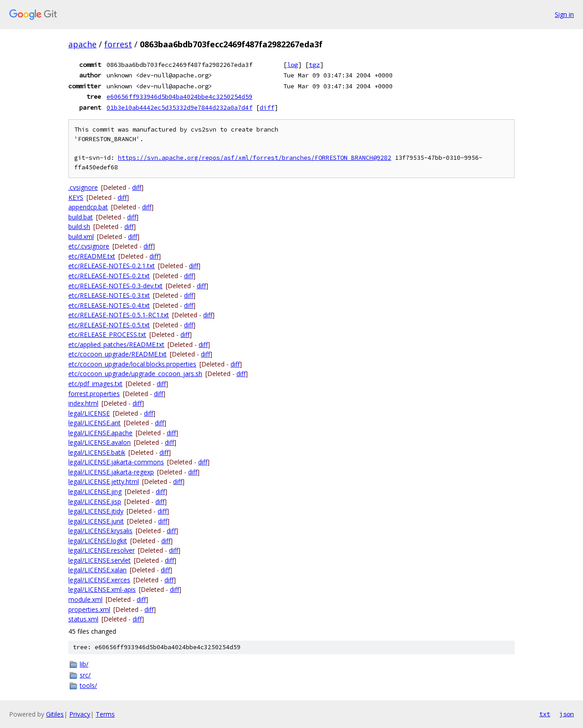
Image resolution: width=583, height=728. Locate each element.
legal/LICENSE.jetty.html (104, 481)
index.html (83, 403)
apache (82, 44)
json (567, 714)
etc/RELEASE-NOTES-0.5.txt (109, 325)
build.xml (81, 237)
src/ (85, 675)
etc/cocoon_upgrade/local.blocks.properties (132, 364)
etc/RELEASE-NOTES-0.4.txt (109, 305)
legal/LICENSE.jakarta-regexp (111, 472)
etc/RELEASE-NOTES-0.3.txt (109, 295)
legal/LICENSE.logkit (98, 541)
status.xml (83, 619)
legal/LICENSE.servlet (100, 560)
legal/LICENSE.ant (95, 423)
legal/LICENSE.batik (97, 452)
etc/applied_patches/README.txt (116, 344)
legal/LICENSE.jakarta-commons (116, 462)
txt (545, 714)
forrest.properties (94, 394)
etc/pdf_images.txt (95, 384)
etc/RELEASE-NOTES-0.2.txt (109, 276)
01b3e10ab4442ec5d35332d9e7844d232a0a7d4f (179, 107)
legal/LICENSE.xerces (99, 580)
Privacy (80, 714)
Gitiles (55, 714)
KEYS (76, 197)
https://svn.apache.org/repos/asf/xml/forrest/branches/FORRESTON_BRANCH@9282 (255, 158)
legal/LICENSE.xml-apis (102, 589)
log (292, 65)
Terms (105, 714)
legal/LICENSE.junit (96, 521)
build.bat (81, 217)
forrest (118, 44)
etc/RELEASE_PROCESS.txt (107, 334)
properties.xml (89, 609)
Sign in (564, 14)
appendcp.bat (88, 207)
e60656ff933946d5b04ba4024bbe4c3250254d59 (179, 97)
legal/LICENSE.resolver (102, 550)
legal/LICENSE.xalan (97, 570)
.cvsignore (83, 187)
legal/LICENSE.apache (100, 433)
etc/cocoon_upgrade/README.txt (118, 354)
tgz (314, 65)
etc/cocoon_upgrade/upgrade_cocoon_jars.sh (135, 374)
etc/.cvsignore (89, 246)
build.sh (79, 227)
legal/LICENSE (89, 413)
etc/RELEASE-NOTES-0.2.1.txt (112, 266)
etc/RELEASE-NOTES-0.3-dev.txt (115, 286)
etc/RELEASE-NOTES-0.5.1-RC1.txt (119, 315)
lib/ (84, 664)
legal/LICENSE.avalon (100, 442)
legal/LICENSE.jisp (95, 501)
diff (267, 107)
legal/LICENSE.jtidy (96, 511)
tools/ (88, 685)
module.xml (85, 599)
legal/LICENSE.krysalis (100, 531)
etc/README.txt (92, 256)
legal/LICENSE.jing (95, 491)
